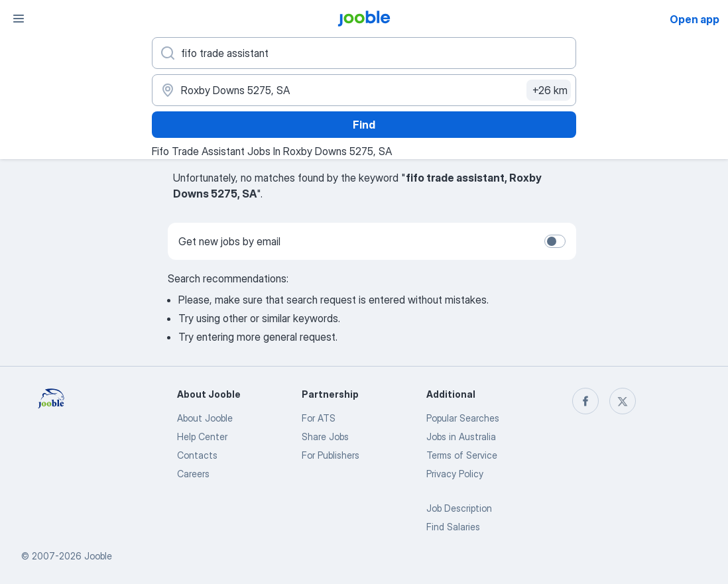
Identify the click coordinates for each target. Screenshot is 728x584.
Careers (193, 474)
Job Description (459, 508)
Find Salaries (453, 527)
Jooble (98, 556)
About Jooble (205, 418)
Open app (695, 19)
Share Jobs (325, 437)
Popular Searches (463, 418)
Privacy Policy (455, 474)
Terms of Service (462, 455)
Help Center (202, 437)
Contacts (197, 455)
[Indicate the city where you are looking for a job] (364, 90)
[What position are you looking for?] (364, 53)
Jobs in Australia (461, 437)
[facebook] (585, 401)
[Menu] (19, 19)
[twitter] (623, 401)
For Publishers (331, 455)
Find (364, 125)
